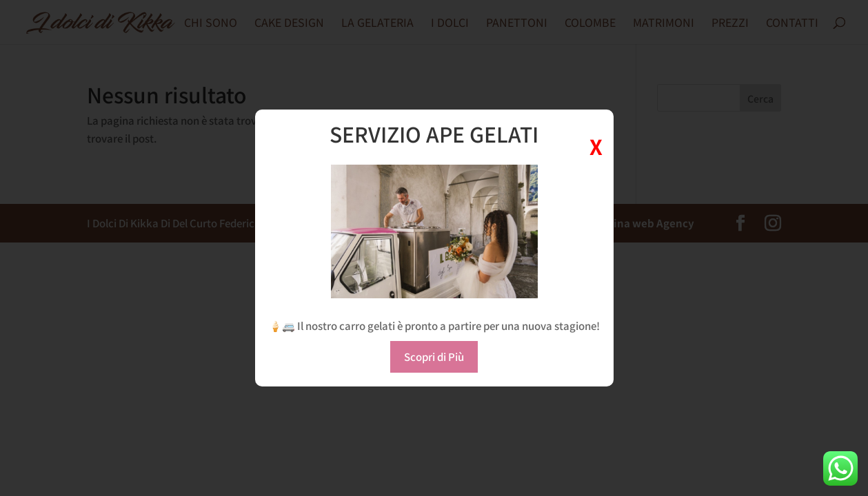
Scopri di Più (434, 356)
